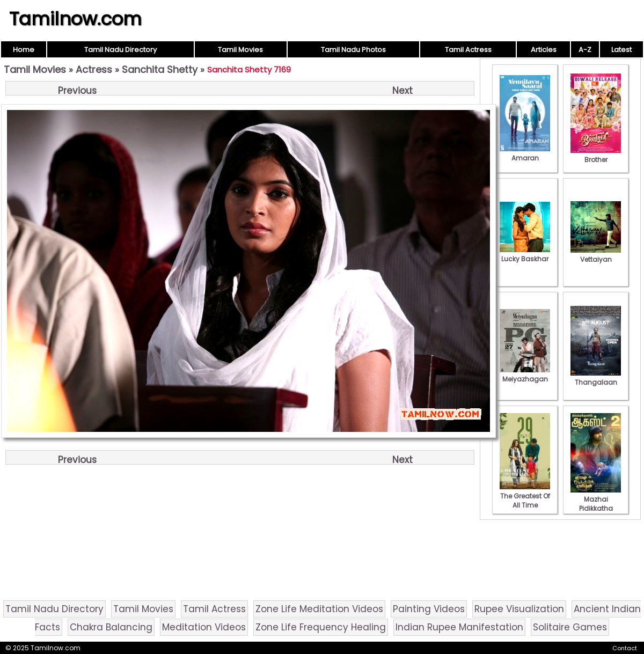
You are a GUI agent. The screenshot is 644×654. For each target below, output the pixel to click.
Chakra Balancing (111, 627)
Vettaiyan (596, 255)
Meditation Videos (204, 627)
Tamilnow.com (75, 19)
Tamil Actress (468, 50)
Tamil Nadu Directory (120, 50)
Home (24, 50)
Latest (621, 50)
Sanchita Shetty (160, 69)
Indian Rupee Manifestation (459, 627)
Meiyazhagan (525, 374)
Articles (544, 50)
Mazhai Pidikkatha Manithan (596, 504)
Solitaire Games (570, 627)
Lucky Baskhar (525, 254)
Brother (596, 155)
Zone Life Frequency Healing (321, 627)
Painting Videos (429, 609)
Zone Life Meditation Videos (319, 609)
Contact (625, 648)
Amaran (525, 153)
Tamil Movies (240, 50)
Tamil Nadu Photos (353, 50)
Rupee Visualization (519, 609)
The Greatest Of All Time (525, 496)
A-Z (585, 50)
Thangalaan (596, 378)
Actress (94, 69)
